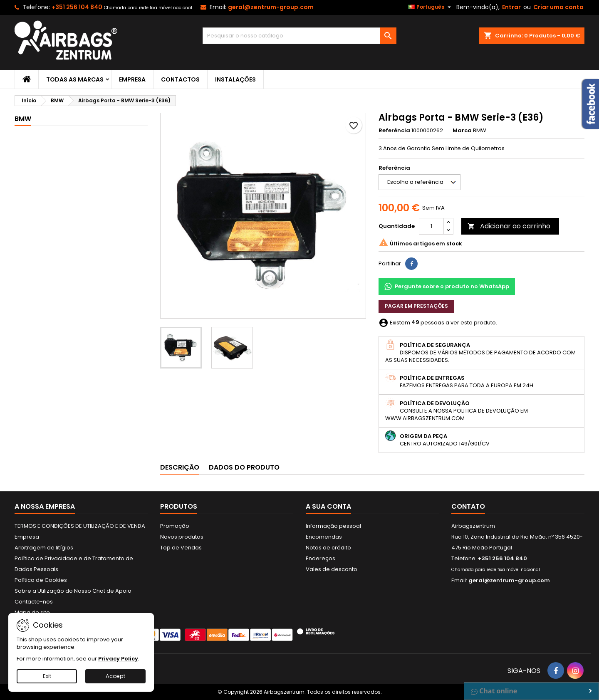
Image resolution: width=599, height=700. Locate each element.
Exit (47, 676)
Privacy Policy (118, 659)
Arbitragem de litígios (44, 548)
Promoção (175, 526)
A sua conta (328, 506)
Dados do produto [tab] (244, 467)
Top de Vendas (181, 548)
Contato (468, 506)
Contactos (180, 79)
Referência (394, 131)
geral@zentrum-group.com (271, 7)
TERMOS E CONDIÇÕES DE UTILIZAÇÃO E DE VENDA (80, 526)
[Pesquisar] (300, 36)
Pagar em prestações (416, 306)
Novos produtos (182, 537)
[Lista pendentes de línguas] (431, 7)
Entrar (511, 7)
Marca (462, 131)
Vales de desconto (332, 569)
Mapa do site (32, 612)
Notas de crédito (328, 548)
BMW (23, 119)
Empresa (132, 79)
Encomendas (324, 537)
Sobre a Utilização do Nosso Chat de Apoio (73, 591)
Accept (115, 676)
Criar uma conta (558, 7)
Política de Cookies (41, 580)
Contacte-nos (34, 602)
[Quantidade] (431, 226)
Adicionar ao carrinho (509, 226)
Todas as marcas (75, 79)
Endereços (321, 558)
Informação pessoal (333, 526)
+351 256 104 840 (77, 7)
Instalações (235, 79)
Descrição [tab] (180, 467)
